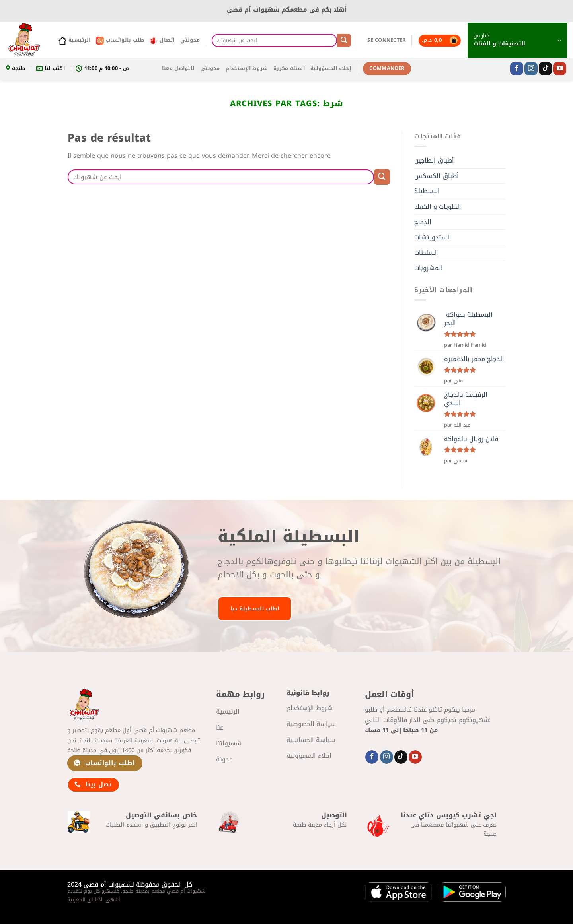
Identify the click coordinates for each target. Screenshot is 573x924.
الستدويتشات (433, 237)
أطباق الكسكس (437, 176)
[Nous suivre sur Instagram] (531, 69)
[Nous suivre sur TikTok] (545, 69)
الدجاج (423, 222)
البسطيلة (427, 191)
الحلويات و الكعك (438, 207)
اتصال (162, 40)
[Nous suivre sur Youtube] (560, 69)
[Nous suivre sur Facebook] (517, 69)
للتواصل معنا (178, 68)
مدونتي (190, 40)
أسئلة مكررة (289, 68)
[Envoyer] (344, 41)
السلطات (426, 253)
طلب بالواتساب (120, 40)
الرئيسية (74, 40)
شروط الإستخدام (247, 68)
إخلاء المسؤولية (331, 68)
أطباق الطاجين (434, 160)
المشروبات (429, 268)
